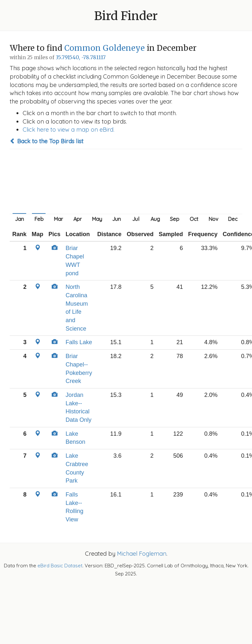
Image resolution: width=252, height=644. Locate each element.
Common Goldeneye (105, 48)
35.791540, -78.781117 (81, 57)
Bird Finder (126, 16)
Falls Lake (79, 342)
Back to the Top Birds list (47, 141)
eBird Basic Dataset (60, 566)
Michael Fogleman (142, 554)
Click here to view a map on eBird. (68, 130)
